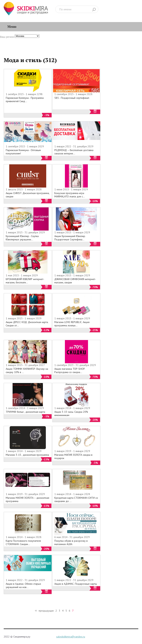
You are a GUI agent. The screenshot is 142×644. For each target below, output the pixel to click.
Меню (12, 27)
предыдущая (46, 611)
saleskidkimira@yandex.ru (71, 637)
